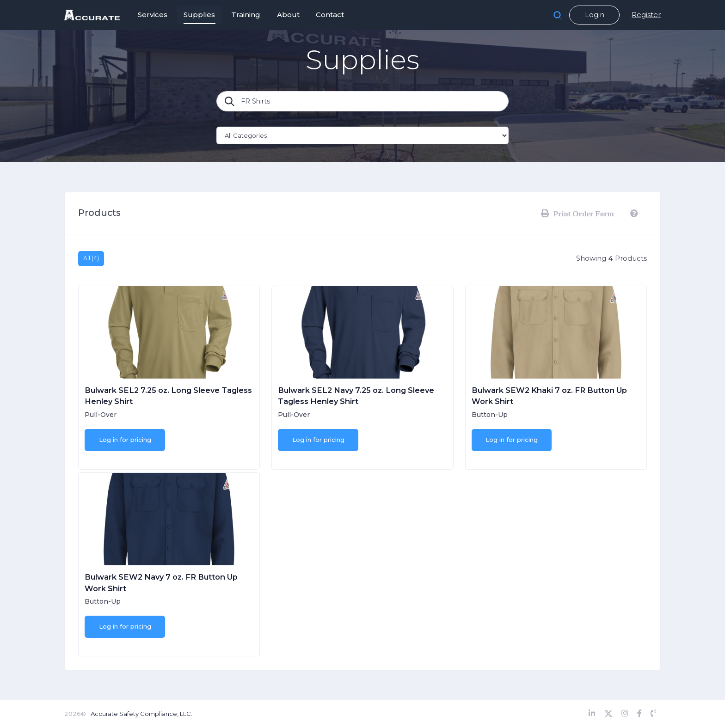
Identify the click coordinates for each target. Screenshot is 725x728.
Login (595, 15)
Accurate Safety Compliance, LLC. (141, 714)
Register (646, 15)
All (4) (91, 258)
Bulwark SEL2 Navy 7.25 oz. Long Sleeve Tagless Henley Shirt (356, 396)
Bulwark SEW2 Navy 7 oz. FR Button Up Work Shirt (161, 582)
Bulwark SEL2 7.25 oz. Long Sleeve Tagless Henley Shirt (168, 396)
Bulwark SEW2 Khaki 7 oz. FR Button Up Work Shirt (549, 396)
